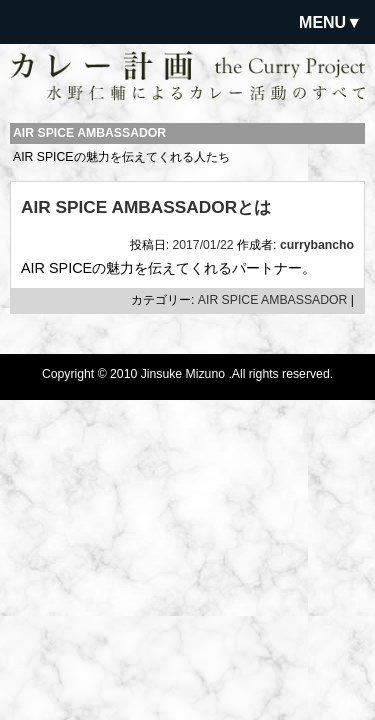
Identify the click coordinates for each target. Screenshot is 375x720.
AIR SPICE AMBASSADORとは (146, 207)
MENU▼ (330, 22)
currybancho (317, 245)
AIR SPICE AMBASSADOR (273, 300)
